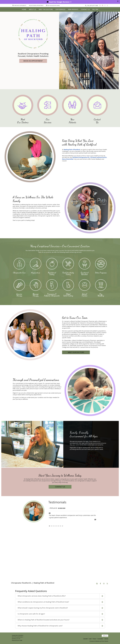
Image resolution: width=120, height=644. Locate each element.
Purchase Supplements (19, 5)
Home (24, 9)
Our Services (60, 9)
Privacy (94, 639)
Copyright (85, 639)
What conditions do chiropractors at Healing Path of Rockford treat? (43, 602)
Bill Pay (95, 9)
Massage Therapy (36, 295)
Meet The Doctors (46, 9)
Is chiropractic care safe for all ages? (31, 614)
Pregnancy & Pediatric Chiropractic (52, 295)
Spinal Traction (85, 295)
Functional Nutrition (85, 273)
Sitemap (106, 639)
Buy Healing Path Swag (53, 5)
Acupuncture (36, 273)
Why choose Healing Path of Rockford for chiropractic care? (40, 626)
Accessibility (100, 639)
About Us (32, 9)
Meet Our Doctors (23, 121)
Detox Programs (101, 273)
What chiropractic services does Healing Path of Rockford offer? (42, 596)
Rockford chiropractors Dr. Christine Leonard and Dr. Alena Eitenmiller (85, 158)
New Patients (73, 9)
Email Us (105, 636)
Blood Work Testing (68, 295)
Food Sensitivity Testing (68, 273)
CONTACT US (60, 487)
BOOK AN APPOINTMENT (33, 61)
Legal (90, 639)
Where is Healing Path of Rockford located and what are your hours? (44, 620)
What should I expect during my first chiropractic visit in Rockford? (43, 608)
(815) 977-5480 (94, 6)
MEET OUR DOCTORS (76, 352)
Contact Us (85, 9)
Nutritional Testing (52, 273)
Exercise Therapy (19, 295)
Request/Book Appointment (36, 5)
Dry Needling (101, 295)
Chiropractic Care (19, 273)
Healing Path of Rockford (72, 150)
